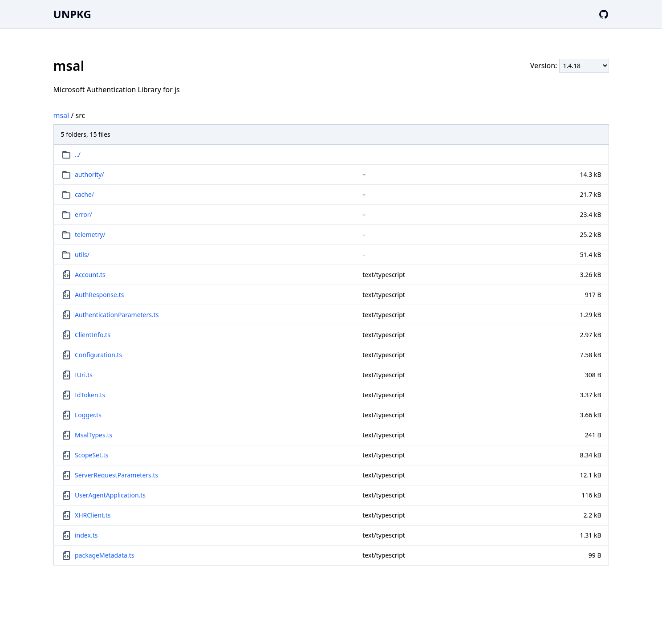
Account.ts (90, 275)
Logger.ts (88, 415)
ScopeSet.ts (92, 455)
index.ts (86, 535)
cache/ (84, 194)
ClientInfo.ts (93, 335)
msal (61, 115)
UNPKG (72, 14)
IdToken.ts (90, 395)
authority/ (89, 174)
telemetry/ (90, 234)
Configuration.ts (98, 355)
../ (78, 154)
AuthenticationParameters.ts (117, 315)
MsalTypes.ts (93, 435)
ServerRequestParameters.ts (116, 475)
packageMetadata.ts (104, 555)
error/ (83, 214)
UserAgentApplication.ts (110, 495)
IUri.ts (84, 375)
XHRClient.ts (93, 515)
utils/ (82, 255)
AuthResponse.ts (99, 295)
